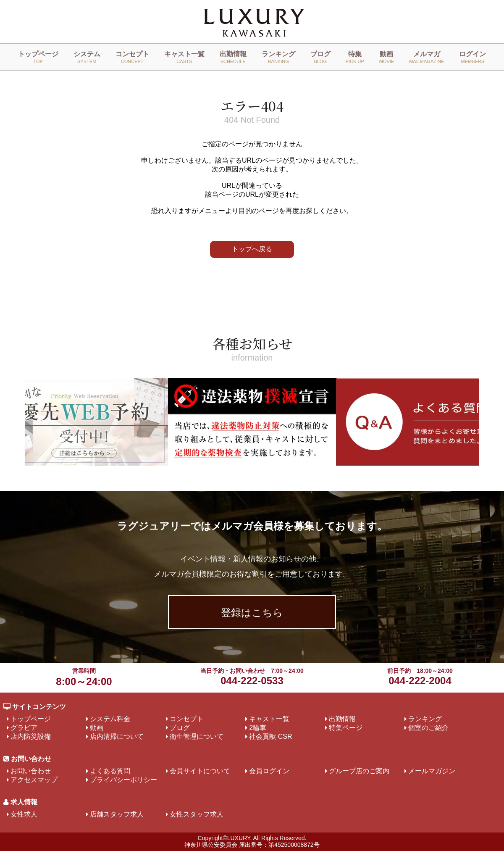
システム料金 (110, 719)
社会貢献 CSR (270, 736)
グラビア (24, 728)
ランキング (278, 57)
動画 (387, 57)
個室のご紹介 (428, 728)
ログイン (472, 57)
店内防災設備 (31, 736)
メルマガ (427, 57)
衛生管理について (197, 736)
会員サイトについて (200, 771)
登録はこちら (252, 613)
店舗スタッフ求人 (117, 814)
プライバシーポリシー (123, 780)
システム (87, 57)
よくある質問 (110, 771)
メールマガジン (432, 771)
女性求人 (24, 814)
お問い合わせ (31, 771)
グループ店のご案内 (359, 771)
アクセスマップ (34, 780)
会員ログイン (269, 771)
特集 (355, 57)
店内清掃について (117, 736)
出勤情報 (233, 57)
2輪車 (258, 728)
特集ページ (346, 728)
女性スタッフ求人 (197, 814)
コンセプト (132, 57)
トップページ (38, 57)
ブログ (320, 57)
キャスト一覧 (184, 57)
